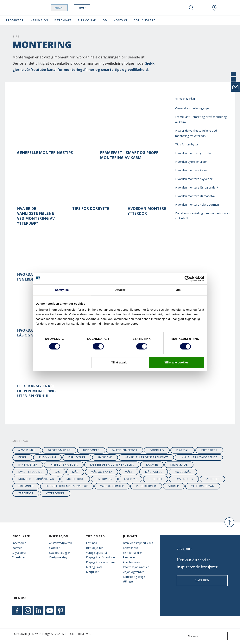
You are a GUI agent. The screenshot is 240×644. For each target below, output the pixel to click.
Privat (67, 8)
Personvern (130, 557)
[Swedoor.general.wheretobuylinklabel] (214, 8)
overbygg (104, 479)
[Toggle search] (191, 8)
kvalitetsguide (30, 472)
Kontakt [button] (121, 20)
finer (22, 457)
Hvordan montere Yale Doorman (197, 204)
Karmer (17, 548)
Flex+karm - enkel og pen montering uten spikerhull (36, 391)
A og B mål (27, 450)
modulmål (183, 472)
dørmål (183, 450)
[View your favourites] (203, 8)
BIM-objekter (94, 548)
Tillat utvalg (119, 362)
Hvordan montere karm (191, 170)
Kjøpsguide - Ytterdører (101, 557)
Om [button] (105, 20)
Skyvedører (19, 553)
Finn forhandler (132, 553)
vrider (174, 486)
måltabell (154, 472)
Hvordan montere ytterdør (147, 211)
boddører (91, 450)
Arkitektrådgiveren (61, 543)
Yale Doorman (203, 486)
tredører (26, 486)
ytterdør (26, 493)
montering (75, 479)
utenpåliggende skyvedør (67, 486)
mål (75, 472)
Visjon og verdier (133, 572)
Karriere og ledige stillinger (134, 579)
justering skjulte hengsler (112, 465)
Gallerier (54, 548)
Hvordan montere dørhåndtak (195, 196)
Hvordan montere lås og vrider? (197, 187)
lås (57, 472)
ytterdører (55, 493)
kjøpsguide (179, 465)
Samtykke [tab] (62, 290)
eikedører (209, 450)
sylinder (212, 479)
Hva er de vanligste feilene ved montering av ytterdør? (36, 216)
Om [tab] (178, 290)
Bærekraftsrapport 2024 (138, 543)
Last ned (92, 543)
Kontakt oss (130, 548)
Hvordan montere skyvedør (194, 179)
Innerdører (19, 543)
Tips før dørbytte (91, 209)
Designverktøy (58, 557)
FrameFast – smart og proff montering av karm (129, 155)
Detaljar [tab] (120, 290)
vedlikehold (146, 486)
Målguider (92, 572)
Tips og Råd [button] (87, 20)
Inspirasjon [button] (39, 20)
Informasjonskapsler (136, 567)
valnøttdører (112, 486)
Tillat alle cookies (176, 362)
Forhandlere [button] (144, 20)
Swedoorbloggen (60, 553)
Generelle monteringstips (45, 153)
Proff (89, 8)
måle (129, 472)
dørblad (157, 450)
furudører (77, 457)
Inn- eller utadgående (199, 457)
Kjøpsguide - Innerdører (101, 562)
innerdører (28, 465)
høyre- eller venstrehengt (146, 457)
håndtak (105, 457)
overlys (130, 479)
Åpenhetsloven (132, 562)
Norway (188, 636)
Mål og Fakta (94, 567)
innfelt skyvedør (64, 465)
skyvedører (184, 479)
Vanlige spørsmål (97, 553)
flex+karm (47, 457)
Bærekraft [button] (63, 20)
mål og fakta (101, 472)
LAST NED (202, 581)
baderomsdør (59, 450)
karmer (152, 465)
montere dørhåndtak (36, 479)
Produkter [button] (15, 20)
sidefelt (156, 479)
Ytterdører (19, 557)
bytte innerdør (125, 450)
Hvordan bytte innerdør (191, 162)
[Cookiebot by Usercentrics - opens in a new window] (187, 279)
